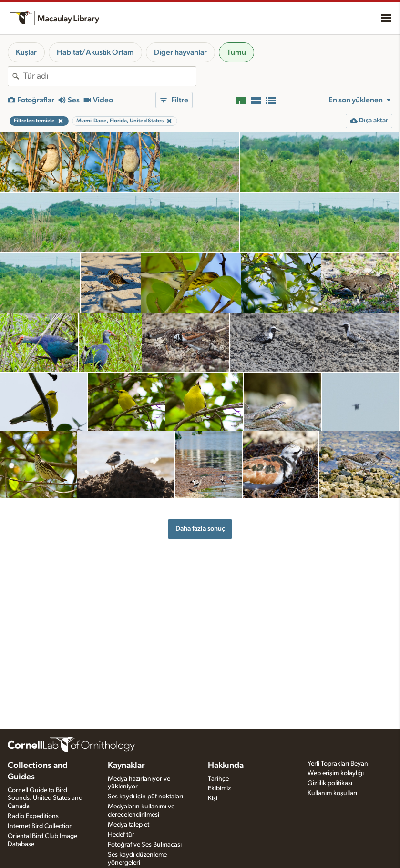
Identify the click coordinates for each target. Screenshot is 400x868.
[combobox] (110, 76)
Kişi (213, 798)
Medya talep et (128, 825)
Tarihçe (218, 779)
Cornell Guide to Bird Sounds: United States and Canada (45, 798)
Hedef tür (121, 835)
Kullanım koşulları (332, 793)
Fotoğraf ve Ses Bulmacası (145, 845)
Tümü (236, 52)
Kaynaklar (126, 766)
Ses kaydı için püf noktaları (145, 797)
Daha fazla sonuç (200, 529)
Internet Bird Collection (40, 826)
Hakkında (226, 766)
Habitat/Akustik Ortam (95, 52)
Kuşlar (26, 52)
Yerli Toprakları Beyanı (338, 764)
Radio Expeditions (33, 816)
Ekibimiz (219, 788)
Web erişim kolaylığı (336, 773)
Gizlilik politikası (330, 783)
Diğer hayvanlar (180, 52)
